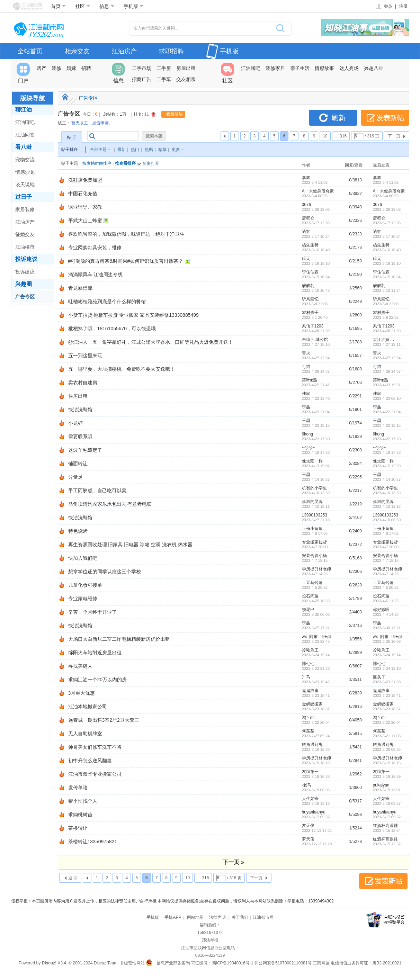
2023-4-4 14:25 (386, 614)
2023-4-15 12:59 (387, 466)
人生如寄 (310, 799)
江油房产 (124, 51)
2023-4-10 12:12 (387, 506)
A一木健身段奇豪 (318, 191)
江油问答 (25, 135)
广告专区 (25, 297)
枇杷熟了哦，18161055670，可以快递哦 (112, 329)
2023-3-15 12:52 (387, 844)
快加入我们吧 (83, 558)
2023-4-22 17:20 (387, 439)
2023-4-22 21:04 (387, 412)
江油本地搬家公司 (88, 707)
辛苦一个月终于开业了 (92, 612)
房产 (42, 68)
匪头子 (379, 677)
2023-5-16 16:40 (387, 250)
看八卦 (24, 147)
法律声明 (217, 917)
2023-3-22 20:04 (387, 722)
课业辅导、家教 (85, 207)
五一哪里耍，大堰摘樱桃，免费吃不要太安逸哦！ (122, 369)
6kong (308, 434)
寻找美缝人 (80, 666)
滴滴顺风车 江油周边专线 (96, 275)
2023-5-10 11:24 (387, 290)
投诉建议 (26, 259)
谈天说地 (25, 185)
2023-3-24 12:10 (387, 668)
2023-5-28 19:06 (387, 209)
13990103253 (315, 515)
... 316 (341, 136)
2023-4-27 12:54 (387, 358)
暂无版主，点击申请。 (92, 123)
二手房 (164, 68)
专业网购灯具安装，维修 (95, 248)
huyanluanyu (314, 812)
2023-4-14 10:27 (387, 479)
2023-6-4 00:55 (386, 196)
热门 (135, 150)
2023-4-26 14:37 (387, 371)
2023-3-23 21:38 (387, 682)
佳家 (306, 394)
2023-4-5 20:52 (386, 587)
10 (325, 136)
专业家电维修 (83, 599)
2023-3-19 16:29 (387, 776)
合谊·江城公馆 (315, 340)
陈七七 (308, 664)
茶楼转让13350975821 (93, 842)
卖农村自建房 (83, 383)
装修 (56, 68)
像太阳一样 (312, 461)
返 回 (73, 878)
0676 (307, 205)
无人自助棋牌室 (85, 734)
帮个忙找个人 (83, 801)
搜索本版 (154, 136)
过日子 (24, 197)
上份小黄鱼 (312, 529)
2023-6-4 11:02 (386, 182)
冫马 (306, 677)
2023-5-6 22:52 (386, 317)
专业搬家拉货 (314, 542)
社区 (83, 6)
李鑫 (306, 178)
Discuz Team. (106, 963)
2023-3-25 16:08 (387, 641)
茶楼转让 (78, 828)
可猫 (306, 367)
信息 (107, 6)
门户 (23, 73)
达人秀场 (349, 68)
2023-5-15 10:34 (387, 277)
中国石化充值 (83, 194)
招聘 (86, 68)
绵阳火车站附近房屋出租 (95, 653)
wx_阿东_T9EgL (317, 637)
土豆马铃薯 (312, 583)
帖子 (72, 137)
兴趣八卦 (374, 68)
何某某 (308, 731)
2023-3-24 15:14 (387, 655)
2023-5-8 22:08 (386, 304)
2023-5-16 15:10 (387, 263)
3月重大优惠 (82, 693)
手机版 (133, 6)
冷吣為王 (310, 650)
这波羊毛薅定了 (85, 450)
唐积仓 (308, 218)
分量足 (75, 477)
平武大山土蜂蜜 (85, 221)
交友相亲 (186, 79)
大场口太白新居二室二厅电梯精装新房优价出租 (119, 639)
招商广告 (142, 79)
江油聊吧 (251, 68)
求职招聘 (171, 51)
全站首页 (30, 51)
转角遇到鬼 (312, 745)
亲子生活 (300, 68)
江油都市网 (263, 917)
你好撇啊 (381, 610)
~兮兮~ (309, 448)
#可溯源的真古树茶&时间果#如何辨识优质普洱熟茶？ (126, 261)
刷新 (333, 118)
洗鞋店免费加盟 (85, 180)
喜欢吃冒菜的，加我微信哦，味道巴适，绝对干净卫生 (126, 234)
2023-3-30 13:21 (387, 628)
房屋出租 (186, 68)
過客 (306, 232)
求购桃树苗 (80, 815)
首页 (58, 6)
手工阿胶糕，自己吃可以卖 (97, 491)
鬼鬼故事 (310, 691)
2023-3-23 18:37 (387, 709)
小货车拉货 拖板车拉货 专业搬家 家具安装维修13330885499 (133, 315)
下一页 (394, 136)
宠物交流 (25, 160)
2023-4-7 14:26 (386, 574)
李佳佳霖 (310, 272)
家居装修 (25, 209)
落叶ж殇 (310, 380)
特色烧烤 (78, 531)
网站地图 (195, 917)
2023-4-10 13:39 (387, 493)
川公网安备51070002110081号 (283, 963)
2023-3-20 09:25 (387, 749)
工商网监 (321, 963)
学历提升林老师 (316, 569)
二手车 (164, 79)
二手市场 (142, 68)
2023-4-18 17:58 (387, 452)
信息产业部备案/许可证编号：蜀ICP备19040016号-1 (205, 963)
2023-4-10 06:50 (387, 520)
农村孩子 (310, 313)
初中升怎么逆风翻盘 (90, 761)
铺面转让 (78, 464)
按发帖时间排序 (97, 163)
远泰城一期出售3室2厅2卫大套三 (104, 720)
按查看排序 (125, 163)
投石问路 (310, 596)
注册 (403, 6)
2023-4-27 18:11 (387, 344)
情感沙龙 (25, 172)
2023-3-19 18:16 (387, 763)
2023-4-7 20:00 (386, 547)
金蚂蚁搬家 (312, 704)
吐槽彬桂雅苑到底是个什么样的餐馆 (107, 302)
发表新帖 (385, 118)
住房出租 (78, 396)
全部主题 (98, 150)
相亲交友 (77, 51)
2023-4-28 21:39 (387, 331)
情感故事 (324, 68)
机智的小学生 (314, 488)
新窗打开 (151, 163)
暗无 (306, 259)
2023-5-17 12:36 (387, 223)
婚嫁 (71, 68)
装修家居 (275, 68)
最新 (122, 150)
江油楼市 (25, 247)
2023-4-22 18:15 (387, 425)
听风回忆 (310, 299)
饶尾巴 (308, 610)
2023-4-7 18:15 (386, 560)
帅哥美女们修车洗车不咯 (95, 747)
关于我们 (240, 917)
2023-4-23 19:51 (387, 385)
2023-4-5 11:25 (386, 601)
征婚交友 (25, 234)
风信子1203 (313, 326)
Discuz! (49, 963)
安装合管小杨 (314, 556)
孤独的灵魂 (312, 502)
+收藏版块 (173, 114)
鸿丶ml (308, 718)
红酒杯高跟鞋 (385, 826)
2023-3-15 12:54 (387, 830)
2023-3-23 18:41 (387, 695)
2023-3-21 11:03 (387, 736)
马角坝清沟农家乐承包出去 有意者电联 (110, 504)
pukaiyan (381, 785)
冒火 (306, 353)
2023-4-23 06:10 (387, 398)
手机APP (173, 917)
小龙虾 (75, 423)
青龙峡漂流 (80, 288)
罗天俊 (308, 826)
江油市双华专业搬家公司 (95, 774)
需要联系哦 (80, 437)
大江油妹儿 (383, 340)
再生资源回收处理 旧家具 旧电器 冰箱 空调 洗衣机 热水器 (130, 545)
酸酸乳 (308, 286)
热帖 (149, 150)
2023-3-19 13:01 (387, 790)
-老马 (307, 785)
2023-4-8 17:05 (386, 533)
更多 (176, 150)
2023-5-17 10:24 (387, 236)
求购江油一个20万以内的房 (98, 680)
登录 (384, 7)
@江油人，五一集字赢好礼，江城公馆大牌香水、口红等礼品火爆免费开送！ (151, 342)
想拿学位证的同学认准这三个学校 (105, 572)
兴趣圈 (24, 284)
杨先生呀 (310, 245)
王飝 (306, 421)
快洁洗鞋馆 (80, 410)
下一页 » (233, 862)
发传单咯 (78, 788)
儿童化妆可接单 (85, 585)
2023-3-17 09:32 (387, 817)
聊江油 (24, 110)
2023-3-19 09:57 (387, 803)
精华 (162, 150)
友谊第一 (310, 772)
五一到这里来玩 (85, 356)
